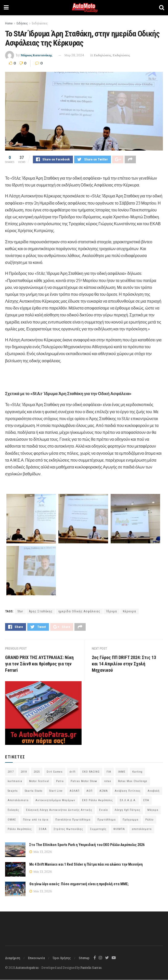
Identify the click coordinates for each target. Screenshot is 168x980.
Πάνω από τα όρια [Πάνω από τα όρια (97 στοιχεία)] (36, 820)
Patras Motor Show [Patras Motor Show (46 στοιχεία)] (84, 781)
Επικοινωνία (36, 958)
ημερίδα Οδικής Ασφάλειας (79, 611)
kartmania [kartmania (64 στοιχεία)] (15, 781)
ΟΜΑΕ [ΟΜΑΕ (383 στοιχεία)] (12, 820)
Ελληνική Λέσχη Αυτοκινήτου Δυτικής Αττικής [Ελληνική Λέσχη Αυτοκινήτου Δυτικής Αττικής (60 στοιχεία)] (59, 810)
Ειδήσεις (22, 23)
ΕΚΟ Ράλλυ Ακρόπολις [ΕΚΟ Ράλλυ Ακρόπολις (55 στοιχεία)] (98, 801)
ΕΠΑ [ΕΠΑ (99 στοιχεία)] (146, 801)
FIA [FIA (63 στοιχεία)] (109, 772)
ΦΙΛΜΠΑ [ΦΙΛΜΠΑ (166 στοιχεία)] (119, 829)
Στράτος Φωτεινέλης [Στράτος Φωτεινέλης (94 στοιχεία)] (68, 829)
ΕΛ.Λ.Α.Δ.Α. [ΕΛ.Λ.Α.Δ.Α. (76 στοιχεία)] (128, 801)
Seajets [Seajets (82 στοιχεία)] (13, 791)
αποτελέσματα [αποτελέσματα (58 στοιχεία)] (142, 829)
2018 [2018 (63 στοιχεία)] (24, 772)
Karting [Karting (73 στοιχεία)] (137, 772)
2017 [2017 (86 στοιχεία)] (11, 772)
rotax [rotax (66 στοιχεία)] (108, 781)
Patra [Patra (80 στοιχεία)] (60, 781)
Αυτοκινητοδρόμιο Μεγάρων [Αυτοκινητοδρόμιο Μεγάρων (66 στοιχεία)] (55, 801)
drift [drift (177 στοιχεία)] (73, 772)
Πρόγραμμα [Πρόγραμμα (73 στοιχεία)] (131, 820)
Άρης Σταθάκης (41, 611)
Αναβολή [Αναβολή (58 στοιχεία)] (154, 791)
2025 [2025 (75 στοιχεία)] (37, 772)
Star (20, 611)
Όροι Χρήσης (62, 958)
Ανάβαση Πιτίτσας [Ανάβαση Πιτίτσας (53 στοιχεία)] (128, 791)
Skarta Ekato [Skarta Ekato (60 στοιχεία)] (34, 791)
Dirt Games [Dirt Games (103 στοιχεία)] (55, 772)
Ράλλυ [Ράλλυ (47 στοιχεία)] (150, 820)
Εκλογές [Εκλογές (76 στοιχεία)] (13, 810)
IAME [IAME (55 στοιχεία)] (122, 772)
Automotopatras (27, 968)
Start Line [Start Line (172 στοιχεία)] (56, 791)
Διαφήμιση (13, 958)
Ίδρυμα (112, 611)
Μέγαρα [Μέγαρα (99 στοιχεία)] (153, 810)
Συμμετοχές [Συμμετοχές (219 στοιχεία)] (98, 829)
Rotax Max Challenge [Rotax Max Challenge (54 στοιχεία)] (133, 781)
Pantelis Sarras (91, 968)
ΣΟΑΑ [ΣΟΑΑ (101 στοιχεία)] (43, 829)
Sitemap (84, 958)
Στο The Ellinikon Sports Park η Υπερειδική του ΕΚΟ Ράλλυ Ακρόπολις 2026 (87, 845)
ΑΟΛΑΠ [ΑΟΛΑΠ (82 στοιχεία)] (75, 791)
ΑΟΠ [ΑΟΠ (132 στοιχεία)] (89, 791)
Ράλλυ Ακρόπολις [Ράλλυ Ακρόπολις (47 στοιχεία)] (20, 829)
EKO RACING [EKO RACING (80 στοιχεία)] (91, 772)
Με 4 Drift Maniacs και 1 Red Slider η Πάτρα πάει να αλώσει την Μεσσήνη (86, 865)
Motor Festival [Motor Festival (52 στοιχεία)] (39, 781)
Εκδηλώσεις (40, 23)
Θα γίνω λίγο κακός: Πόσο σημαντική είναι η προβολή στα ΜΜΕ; (79, 884)
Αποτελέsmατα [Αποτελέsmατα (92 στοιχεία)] (18, 801)
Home (9, 23)
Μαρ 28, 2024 (74, 55)
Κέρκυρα (130, 611)
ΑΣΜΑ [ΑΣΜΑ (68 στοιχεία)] (104, 791)
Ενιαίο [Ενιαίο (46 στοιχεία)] (104, 810)
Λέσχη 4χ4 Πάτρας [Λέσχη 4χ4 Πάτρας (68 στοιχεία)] (128, 810)
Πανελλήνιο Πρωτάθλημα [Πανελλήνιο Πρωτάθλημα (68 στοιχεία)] (73, 820)
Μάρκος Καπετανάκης (36, 55)
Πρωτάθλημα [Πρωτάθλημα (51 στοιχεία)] (107, 820)
